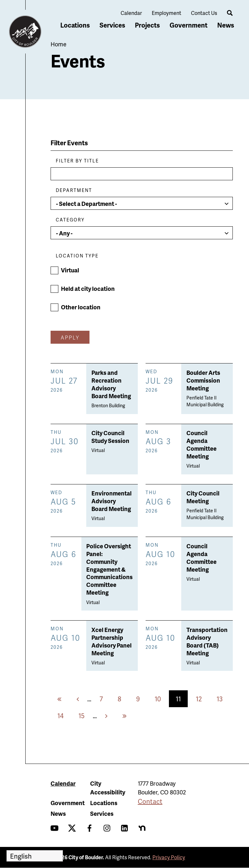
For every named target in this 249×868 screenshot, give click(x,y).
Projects (147, 25)
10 (161, 699)
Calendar (131, 13)
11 (182, 701)
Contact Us (204, 13)
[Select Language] (35, 856)
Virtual (70, 270)
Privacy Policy (169, 857)
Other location (81, 307)
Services (112, 25)
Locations (75, 25)
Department (74, 190)
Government (189, 25)
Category (70, 220)
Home (59, 44)
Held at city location (88, 288)
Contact (150, 801)
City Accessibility (108, 788)
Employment (166, 13)
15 (85, 715)
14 (64, 715)
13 (223, 699)
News (226, 25)
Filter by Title (77, 161)
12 (202, 699)
